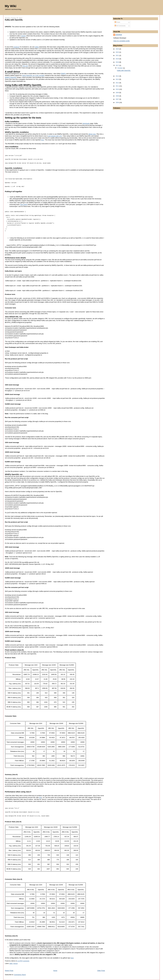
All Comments (120, 26)
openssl (15, 963)
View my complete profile (121, 41)
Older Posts (101, 971)
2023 (117, 52)
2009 (117, 93)
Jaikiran (119, 35)
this (40, 797)
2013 (117, 79)
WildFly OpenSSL (11, 77)
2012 (117, 83)
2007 (117, 99)
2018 (117, 62)
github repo (92, 134)
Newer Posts (9, 971)
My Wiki (11, 6)
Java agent (24, 204)
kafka (11, 963)
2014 (117, 76)
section (23, 36)
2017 (117, 65)
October (120, 68)
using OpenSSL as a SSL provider (33, 75)
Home (55, 971)
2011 (117, 86)
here (43, 140)
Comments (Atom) (20, 975)
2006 (117, 102)
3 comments (26, 961)
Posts (117, 22)
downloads (86, 123)
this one (25, 66)
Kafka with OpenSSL (14, 20)
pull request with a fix (55, 136)
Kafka (37, 47)
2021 (117, 55)
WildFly (63, 74)
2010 (117, 89)
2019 (117, 59)
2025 (117, 49)
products (16, 47)
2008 (117, 96)
